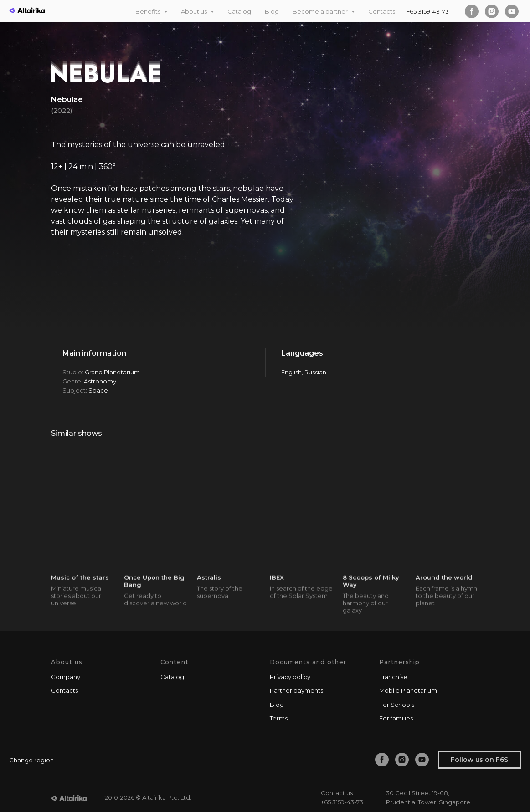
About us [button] (195, 11)
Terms (279, 718)
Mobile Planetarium (408, 690)
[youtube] (512, 11)
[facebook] (472, 11)
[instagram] (492, 11)
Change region (31, 760)
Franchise (393, 677)
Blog (272, 11)
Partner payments (296, 690)
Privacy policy (290, 677)
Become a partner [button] (321, 11)
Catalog (239, 11)
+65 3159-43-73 (428, 11)
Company (66, 677)
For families (396, 718)
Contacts (382, 11)
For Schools (397, 705)
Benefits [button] (149, 11)
